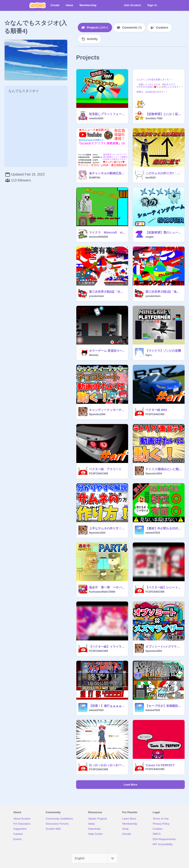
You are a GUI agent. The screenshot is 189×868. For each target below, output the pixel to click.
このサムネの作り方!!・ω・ (164, 173)
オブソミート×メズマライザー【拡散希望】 (164, 647)
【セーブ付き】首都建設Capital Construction (164, 706)
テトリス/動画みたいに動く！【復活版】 (164, 469)
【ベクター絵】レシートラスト (164, 587)
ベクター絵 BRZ (156, 410)
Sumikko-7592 (154, 118)
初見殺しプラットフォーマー (107, 114)
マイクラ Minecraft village (107, 232)
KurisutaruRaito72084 (102, 592)
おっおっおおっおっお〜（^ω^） (107, 765)
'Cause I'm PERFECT (160, 765)
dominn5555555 (99, 237)
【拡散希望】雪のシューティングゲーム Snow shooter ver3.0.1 (164, 232)
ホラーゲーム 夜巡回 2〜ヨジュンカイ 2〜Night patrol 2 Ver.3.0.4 (107, 351)
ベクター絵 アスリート (105, 469)
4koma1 (94, 355)
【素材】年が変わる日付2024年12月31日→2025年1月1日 (164, 528)
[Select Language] (94, 858)
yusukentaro (97, 296)
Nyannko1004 (97, 414)
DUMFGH (95, 178)
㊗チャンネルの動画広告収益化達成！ (107, 173)
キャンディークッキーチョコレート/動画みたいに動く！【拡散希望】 (107, 410)
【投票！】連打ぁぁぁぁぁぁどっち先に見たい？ (107, 706)
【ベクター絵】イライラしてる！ (107, 647)
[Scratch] (38, 5)
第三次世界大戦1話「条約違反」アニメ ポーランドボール (164, 292)
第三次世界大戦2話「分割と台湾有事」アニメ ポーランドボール (107, 292)
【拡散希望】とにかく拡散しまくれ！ (164, 114)
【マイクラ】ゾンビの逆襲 (163, 351)
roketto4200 (96, 118)
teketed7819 (153, 533)
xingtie (150, 237)
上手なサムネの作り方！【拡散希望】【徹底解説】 (107, 528)
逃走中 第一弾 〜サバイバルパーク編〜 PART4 (107, 587)
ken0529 (150, 178)
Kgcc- (149, 355)
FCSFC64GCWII (155, 414)
